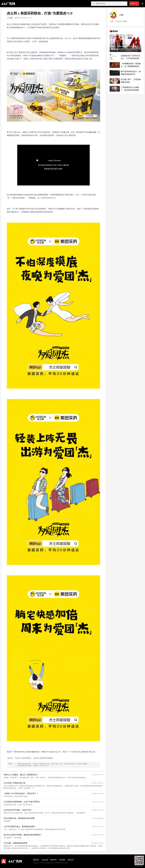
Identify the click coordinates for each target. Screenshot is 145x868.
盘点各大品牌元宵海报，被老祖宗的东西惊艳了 (23, 835)
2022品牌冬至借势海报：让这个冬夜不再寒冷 (22, 802)
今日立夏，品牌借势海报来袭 (15, 843)
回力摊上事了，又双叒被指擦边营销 (131, 81)
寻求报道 (62, 860)
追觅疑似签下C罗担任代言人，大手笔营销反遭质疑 (131, 57)
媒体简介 (36, 860)
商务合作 (71, 860)
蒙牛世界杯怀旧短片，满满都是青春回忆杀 (131, 73)
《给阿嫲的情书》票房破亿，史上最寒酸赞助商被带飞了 (131, 65)
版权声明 (53, 860)
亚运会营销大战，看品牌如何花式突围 (19, 818)
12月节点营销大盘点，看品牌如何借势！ (20, 827)
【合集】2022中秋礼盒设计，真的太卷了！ (21, 793)
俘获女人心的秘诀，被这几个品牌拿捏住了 (21, 775)
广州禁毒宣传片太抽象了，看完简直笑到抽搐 (130, 89)
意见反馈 (45, 860)
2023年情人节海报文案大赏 (14, 783)
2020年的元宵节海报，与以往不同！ (18, 810)
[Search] (109, 4)
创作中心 (134, 4)
